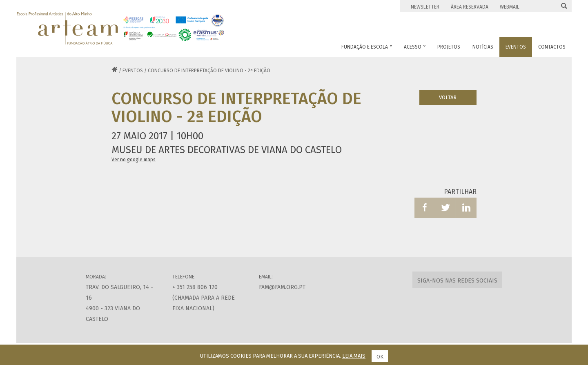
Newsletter (425, 7)
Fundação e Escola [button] (367, 47)
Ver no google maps (134, 160)
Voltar (448, 97)
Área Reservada (470, 7)
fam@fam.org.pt (282, 287)
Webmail (510, 7)
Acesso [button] (415, 47)
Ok (380, 357)
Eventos (133, 71)
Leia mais (354, 356)
